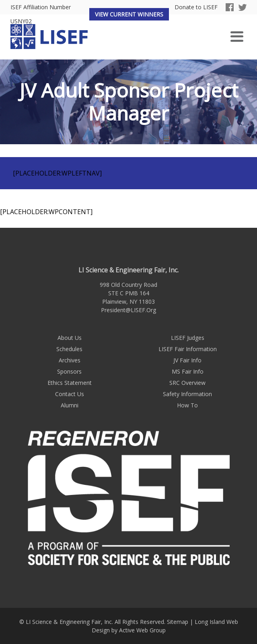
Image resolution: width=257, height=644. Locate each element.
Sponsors (69, 371)
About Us (70, 338)
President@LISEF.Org (128, 310)
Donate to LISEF (196, 7)
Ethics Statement (70, 383)
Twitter (243, 7)
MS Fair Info (188, 371)
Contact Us (70, 394)
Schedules (69, 349)
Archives (70, 360)
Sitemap (178, 622)
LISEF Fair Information (188, 349)
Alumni (70, 405)
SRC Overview (187, 383)
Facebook (230, 7)
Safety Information (187, 394)
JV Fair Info (187, 360)
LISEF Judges (188, 338)
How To (187, 405)
